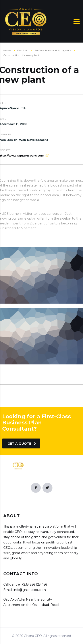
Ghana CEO (33, 636)
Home (7, 50)
